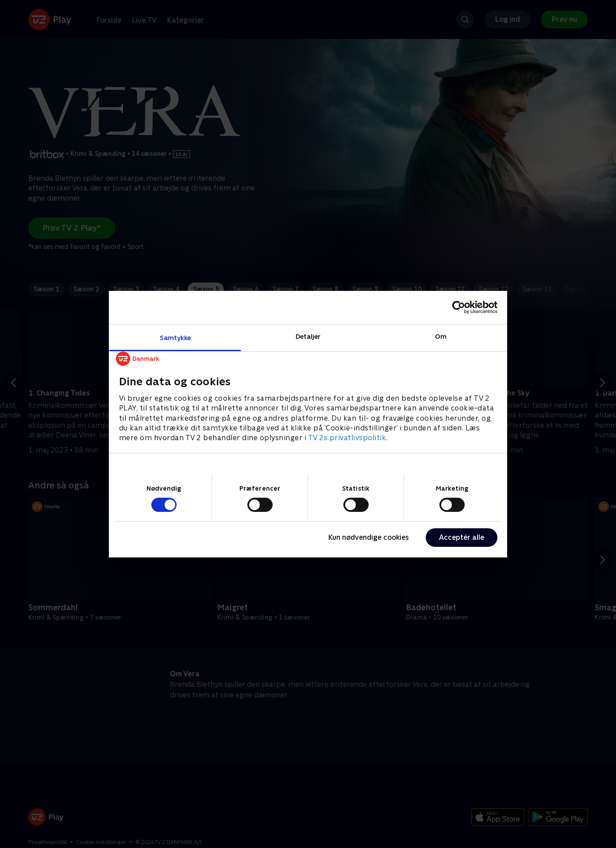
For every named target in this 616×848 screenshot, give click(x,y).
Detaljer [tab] (308, 336)
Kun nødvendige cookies (369, 537)
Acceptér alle (462, 537)
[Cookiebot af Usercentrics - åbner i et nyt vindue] (459, 307)
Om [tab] (441, 336)
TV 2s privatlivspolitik (347, 438)
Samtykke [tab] (175, 337)
